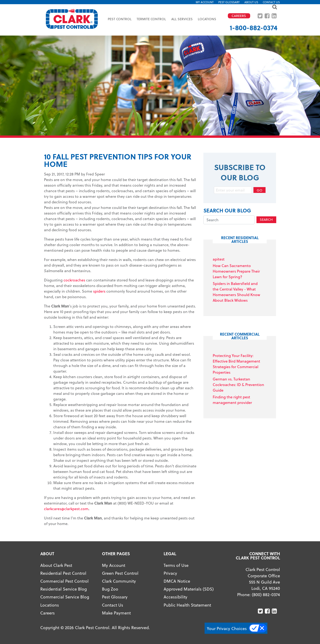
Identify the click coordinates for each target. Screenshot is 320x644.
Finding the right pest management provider (232, 400)
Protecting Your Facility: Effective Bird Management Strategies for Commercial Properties (236, 364)
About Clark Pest (56, 565)
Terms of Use (176, 565)
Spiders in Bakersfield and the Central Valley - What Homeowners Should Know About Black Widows (236, 292)
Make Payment (116, 613)
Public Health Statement (187, 605)
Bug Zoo (110, 589)
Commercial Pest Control (64, 581)
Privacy (170, 573)
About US (251, 2)
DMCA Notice (177, 581)
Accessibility (175, 597)
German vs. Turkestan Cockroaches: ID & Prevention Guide (238, 385)
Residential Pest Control (63, 573)
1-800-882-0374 (254, 28)
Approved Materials (183, 589)
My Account (205, 2)
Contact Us (271, 2)
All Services (182, 19)
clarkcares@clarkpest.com (66, 509)
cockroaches (74, 280)
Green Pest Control (120, 573)
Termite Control (151, 19)
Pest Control (120, 19)
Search (266, 220)
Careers (47, 613)
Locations (207, 19)
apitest (219, 259)
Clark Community (119, 581)
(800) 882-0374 (266, 594)
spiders (99, 291)
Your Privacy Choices (227, 628)
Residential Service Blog (64, 589)
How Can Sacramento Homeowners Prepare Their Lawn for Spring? (236, 271)
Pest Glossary (229, 2)
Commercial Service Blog (65, 597)
